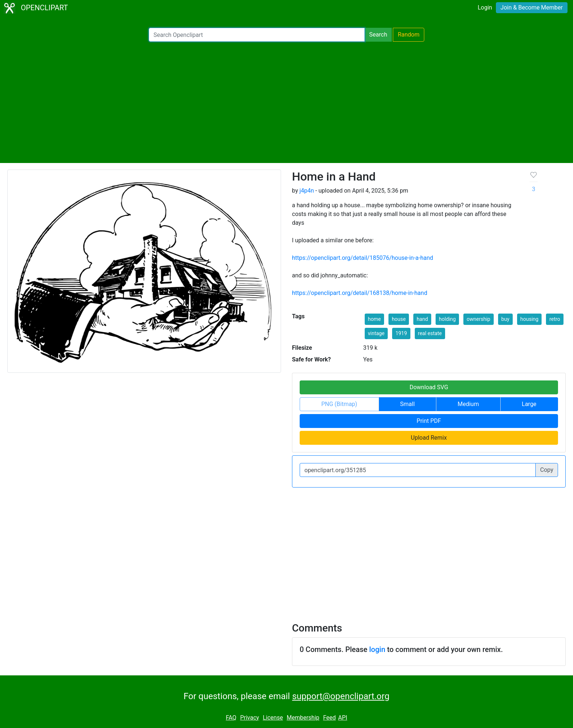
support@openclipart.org (341, 696)
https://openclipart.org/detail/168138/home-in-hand (360, 293)
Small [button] (407, 404)
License (273, 718)
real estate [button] (430, 333)
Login (485, 7)
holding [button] (447, 319)
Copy (547, 470)
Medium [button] (468, 404)
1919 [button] (401, 333)
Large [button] (529, 404)
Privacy (250, 718)
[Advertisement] (286, 102)
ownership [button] (479, 319)
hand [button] (422, 319)
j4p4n (307, 191)
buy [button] (505, 319)
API (343, 718)
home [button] (374, 319)
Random (409, 35)
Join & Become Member (532, 7)
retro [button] (555, 319)
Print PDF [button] (429, 421)
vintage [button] (376, 333)
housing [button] (530, 319)
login (377, 649)
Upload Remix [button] (429, 438)
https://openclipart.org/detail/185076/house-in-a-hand (363, 258)
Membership (303, 718)
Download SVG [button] (429, 387)
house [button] (399, 319)
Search (378, 35)
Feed (329, 718)
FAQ (231, 718)
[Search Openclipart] (257, 35)
